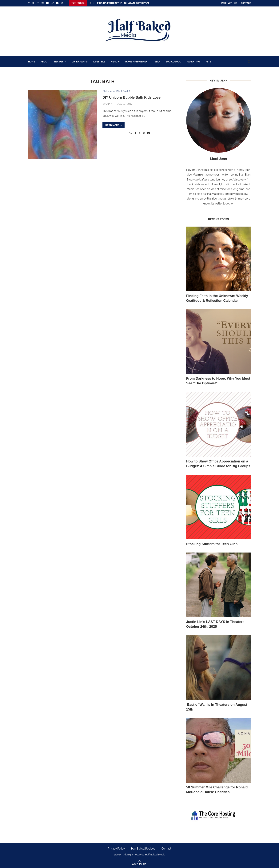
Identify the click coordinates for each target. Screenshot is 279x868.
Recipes (59, 61)
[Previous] (90, 3)
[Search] (249, 61)
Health (115, 61)
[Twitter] (33, 3)
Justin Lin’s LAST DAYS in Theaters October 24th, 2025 (215, 624)
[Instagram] (38, 3)
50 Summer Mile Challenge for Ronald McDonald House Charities (217, 789)
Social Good (173, 61)
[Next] (94, 3)
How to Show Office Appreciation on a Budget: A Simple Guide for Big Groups (218, 463)
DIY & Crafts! (80, 61)
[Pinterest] (43, 3)
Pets (208, 61)
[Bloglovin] (52, 3)
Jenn (109, 104)
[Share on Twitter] (140, 133)
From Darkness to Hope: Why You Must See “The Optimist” (218, 381)
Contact (246, 3)
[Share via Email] (148, 133)
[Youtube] (47, 3)
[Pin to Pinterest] (144, 133)
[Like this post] (131, 133)
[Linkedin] (62, 3)
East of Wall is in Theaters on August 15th (217, 707)
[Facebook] (29, 3)
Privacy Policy (116, 848)
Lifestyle (99, 61)
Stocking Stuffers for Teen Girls (212, 544)
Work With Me (229, 3)
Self (157, 61)
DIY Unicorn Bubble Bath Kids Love (132, 97)
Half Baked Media (155, 854)
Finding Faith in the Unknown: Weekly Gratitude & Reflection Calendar (217, 298)
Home (32, 61)
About (45, 61)
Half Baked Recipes (143, 848)
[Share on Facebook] (136, 133)
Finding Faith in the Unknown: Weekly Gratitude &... (130, 3)
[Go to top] (139, 863)
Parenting (193, 61)
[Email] (57, 3)
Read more (113, 125)
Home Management (137, 61)
